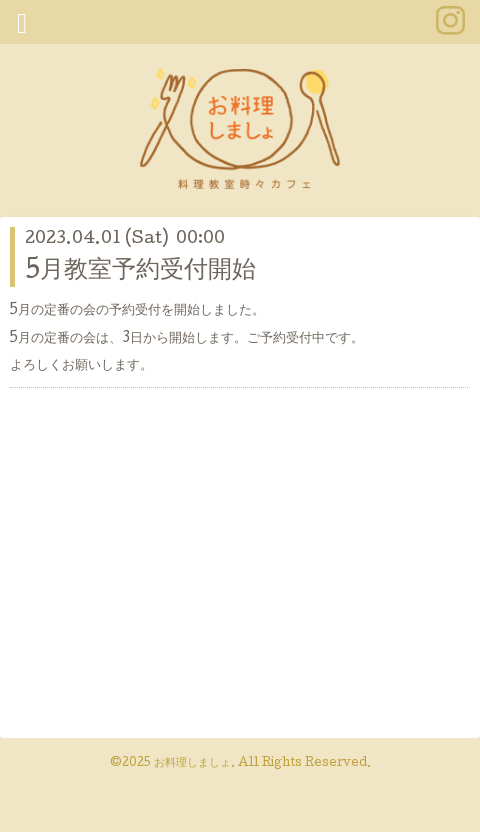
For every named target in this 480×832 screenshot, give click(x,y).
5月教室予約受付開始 (140, 271)
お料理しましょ (192, 764)
